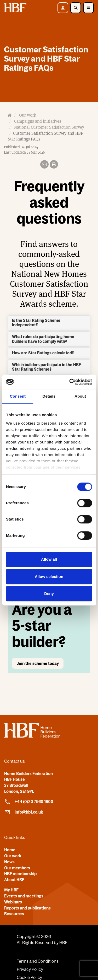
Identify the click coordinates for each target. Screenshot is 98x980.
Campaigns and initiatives (38, 121)
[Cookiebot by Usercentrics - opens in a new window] (70, 382)
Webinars (13, 902)
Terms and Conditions (38, 961)
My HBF (11, 890)
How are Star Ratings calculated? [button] (43, 353)
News (9, 862)
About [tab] (80, 396)
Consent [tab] (18, 396)
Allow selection (49, 576)
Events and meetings (24, 896)
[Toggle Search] (76, 8)
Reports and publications (27, 908)
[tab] (49, 323)
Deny (49, 594)
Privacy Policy (30, 969)
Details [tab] (49, 396)
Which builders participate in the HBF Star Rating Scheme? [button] (47, 367)
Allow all (49, 559)
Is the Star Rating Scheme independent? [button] (36, 323)
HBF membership (20, 874)
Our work (28, 115)
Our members (17, 868)
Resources (14, 914)
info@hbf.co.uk (24, 812)
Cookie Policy (29, 977)
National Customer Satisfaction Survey (49, 127)
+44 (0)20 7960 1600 (29, 802)
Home (10, 850)
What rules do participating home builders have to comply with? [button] (43, 339)
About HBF (14, 880)
